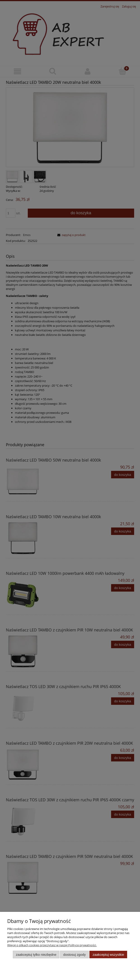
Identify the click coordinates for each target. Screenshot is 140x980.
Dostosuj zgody (75, 955)
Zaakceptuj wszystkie (108, 955)
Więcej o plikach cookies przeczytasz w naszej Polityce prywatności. (52, 945)
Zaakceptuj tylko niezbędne (36, 955)
